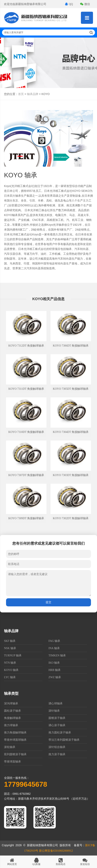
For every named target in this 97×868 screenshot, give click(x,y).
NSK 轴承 (10, 648)
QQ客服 (37, 862)
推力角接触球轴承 (15, 733)
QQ (69, 4)
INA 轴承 (54, 648)
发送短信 (85, 862)
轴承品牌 (33, 94)
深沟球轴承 (11, 703)
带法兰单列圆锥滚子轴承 (64, 740)
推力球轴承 (11, 725)
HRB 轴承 (55, 670)
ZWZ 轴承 (55, 677)
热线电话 (61, 862)
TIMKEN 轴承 (57, 655)
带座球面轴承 (12, 762)
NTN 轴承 (10, 663)
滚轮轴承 (10, 747)
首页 (21, 94)
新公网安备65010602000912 (56, 851)
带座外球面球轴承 (15, 740)
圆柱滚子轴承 (12, 711)
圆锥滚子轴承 (57, 718)
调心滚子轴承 (57, 725)
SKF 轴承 (10, 641)
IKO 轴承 (54, 663)
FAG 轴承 (54, 641)
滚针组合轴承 (57, 747)
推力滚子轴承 (57, 754)
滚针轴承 (54, 711)
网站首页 (12, 862)
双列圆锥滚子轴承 (15, 754)
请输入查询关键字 (48, 32)
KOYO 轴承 (11, 670)
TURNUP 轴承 (13, 655)
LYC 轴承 (10, 677)
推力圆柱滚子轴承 (60, 733)
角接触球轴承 (12, 718)
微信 (85, 4)
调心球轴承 (56, 703)
